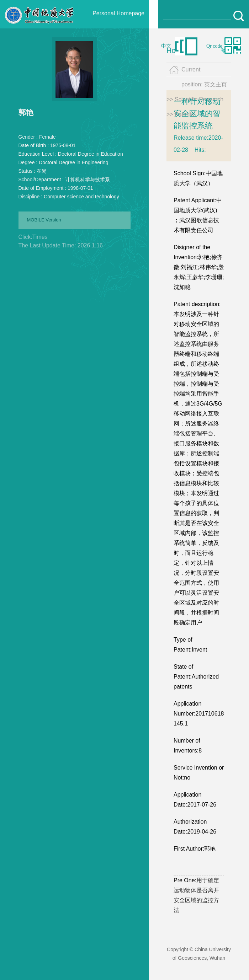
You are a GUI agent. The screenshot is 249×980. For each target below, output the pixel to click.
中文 (166, 46)
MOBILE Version (44, 220)
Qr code (214, 46)
